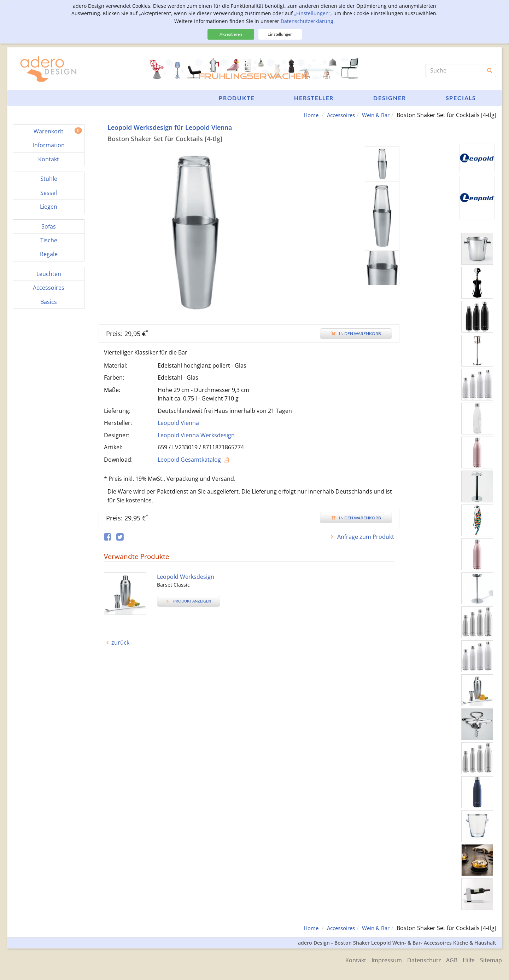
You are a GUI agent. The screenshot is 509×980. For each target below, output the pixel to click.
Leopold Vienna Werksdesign (196, 435)
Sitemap (491, 959)
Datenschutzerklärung (307, 21)
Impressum (379, 959)
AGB (448, 959)
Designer (390, 98)
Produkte (237, 98)
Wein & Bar (375, 115)
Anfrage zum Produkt (365, 537)
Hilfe (467, 959)
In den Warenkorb (356, 333)
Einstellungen (280, 34)
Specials (461, 98)
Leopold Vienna (178, 423)
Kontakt (347, 959)
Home (305, 115)
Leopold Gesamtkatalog (189, 459)
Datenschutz (419, 959)
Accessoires (337, 115)
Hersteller (314, 98)
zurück (120, 642)
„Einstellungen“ (312, 13)
